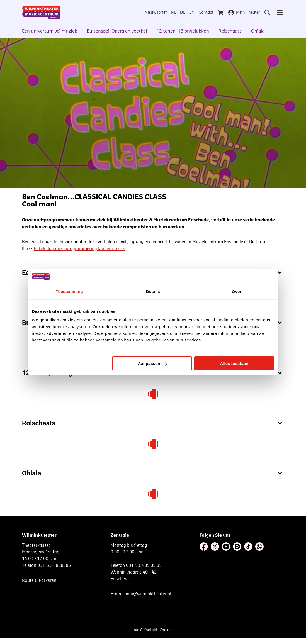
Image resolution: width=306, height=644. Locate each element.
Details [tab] (153, 291)
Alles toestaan (234, 363)
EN (192, 13)
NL (173, 13)
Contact (206, 13)
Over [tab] (237, 291)
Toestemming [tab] (69, 291)
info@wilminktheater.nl (148, 594)
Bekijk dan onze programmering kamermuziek (79, 249)
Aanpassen (152, 363)
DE (183, 13)
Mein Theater (244, 13)
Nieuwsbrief (156, 13)
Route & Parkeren (39, 581)
